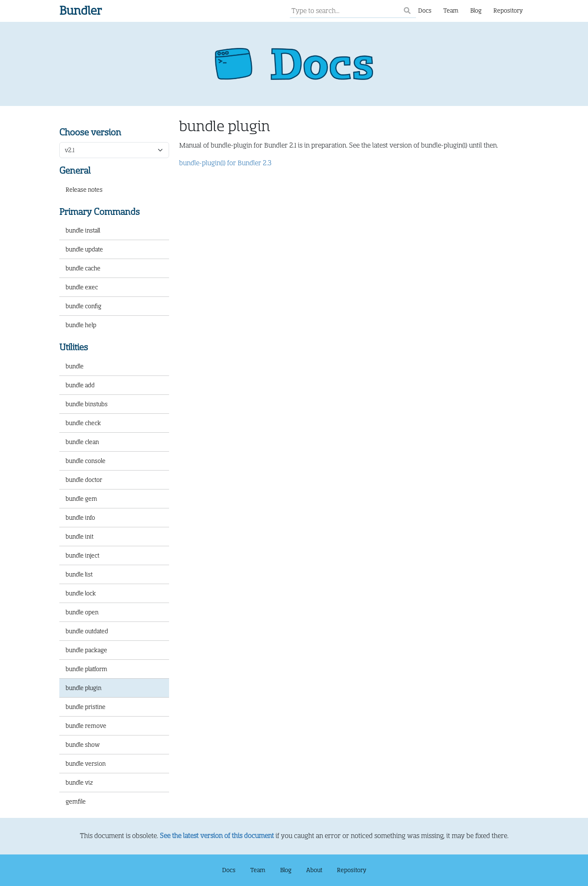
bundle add (80, 385)
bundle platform (86, 669)
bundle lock (81, 593)
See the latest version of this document (217, 836)
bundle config (83, 306)
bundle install (83, 230)
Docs (425, 11)
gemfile (76, 801)
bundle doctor (84, 480)
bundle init (79, 537)
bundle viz (79, 783)
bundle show (83, 745)
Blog (476, 11)
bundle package (86, 650)
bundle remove (86, 726)
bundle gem (81, 499)
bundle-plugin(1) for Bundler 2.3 (225, 163)
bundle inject (82, 555)
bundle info (80, 518)
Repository (508, 11)
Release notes (84, 190)
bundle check (83, 423)
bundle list (79, 574)
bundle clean (82, 442)
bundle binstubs (87, 404)
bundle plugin (83, 688)
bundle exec (82, 287)
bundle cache (83, 268)
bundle (75, 366)
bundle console (86, 461)
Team (451, 11)
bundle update (84, 249)
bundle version (86, 764)
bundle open (82, 612)
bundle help (81, 325)
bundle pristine (86, 707)
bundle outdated (87, 631)
